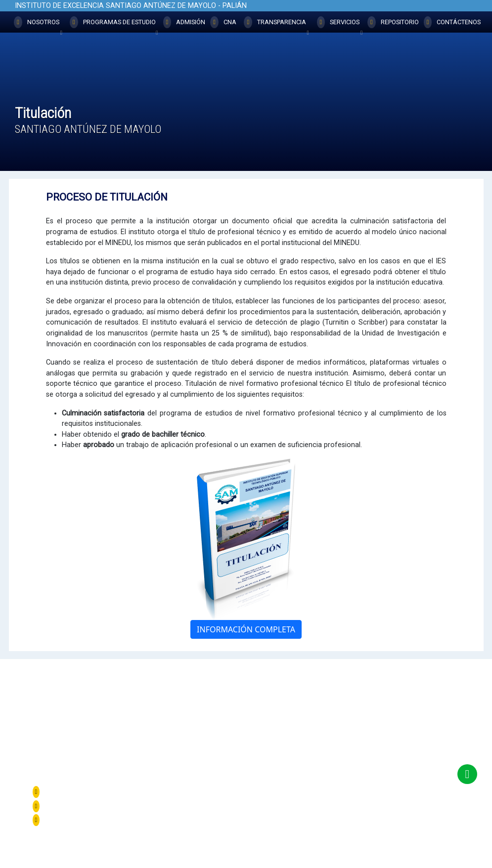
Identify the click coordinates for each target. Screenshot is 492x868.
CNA (223, 22)
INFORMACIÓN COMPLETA (246, 629)
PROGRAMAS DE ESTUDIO (114, 24)
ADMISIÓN (184, 22)
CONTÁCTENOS (452, 22)
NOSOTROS (38, 24)
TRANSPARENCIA (276, 24)
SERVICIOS (340, 24)
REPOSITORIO (393, 22)
